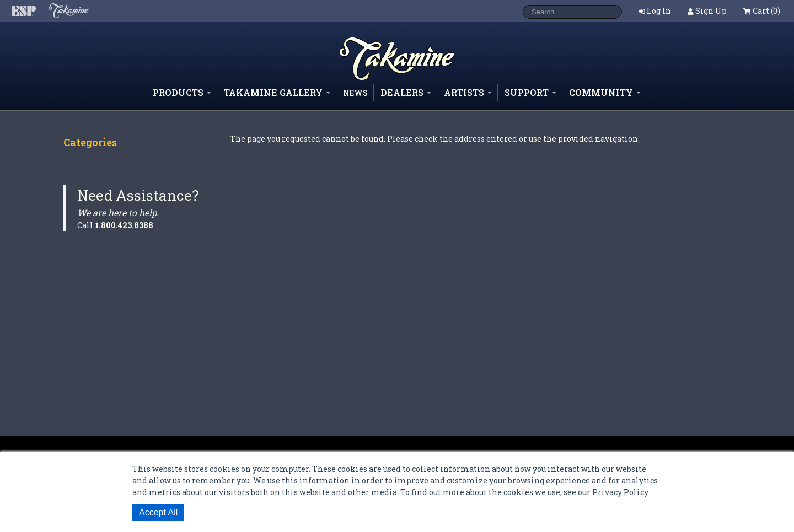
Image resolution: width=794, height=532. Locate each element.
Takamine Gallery (277, 92)
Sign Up (711, 11)
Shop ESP (377, 80)
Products (182, 92)
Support (530, 92)
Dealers (406, 92)
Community (605, 92)
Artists (468, 92)
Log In (659, 11)
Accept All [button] (158, 512)
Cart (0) (762, 11)
